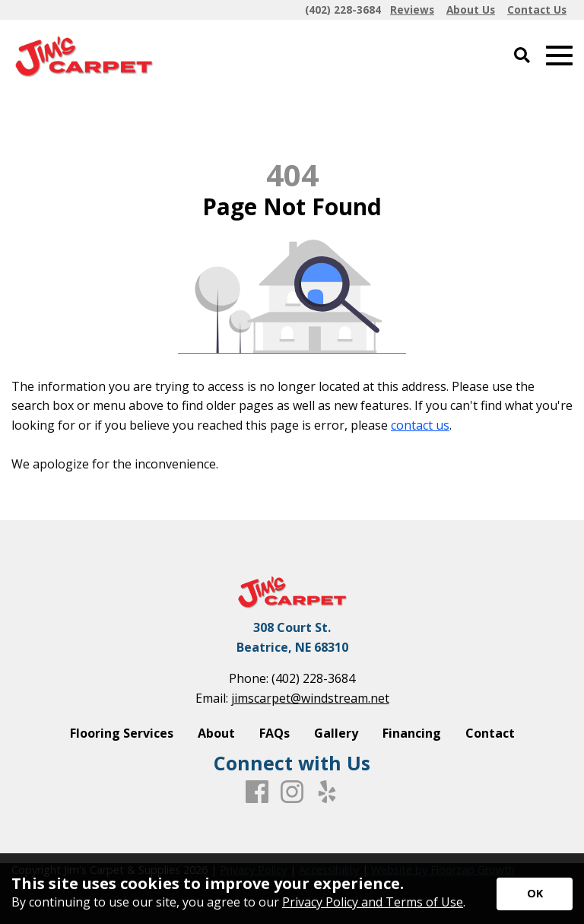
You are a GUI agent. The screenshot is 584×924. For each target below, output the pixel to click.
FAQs (275, 733)
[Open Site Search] (522, 56)
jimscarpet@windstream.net (310, 698)
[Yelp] (327, 792)
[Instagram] (292, 792)
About (216, 733)
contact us (420, 425)
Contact (490, 733)
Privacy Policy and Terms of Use (373, 902)
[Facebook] (257, 792)
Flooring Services (122, 733)
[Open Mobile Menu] (559, 56)
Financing (412, 733)
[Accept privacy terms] (535, 894)
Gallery (336, 733)
